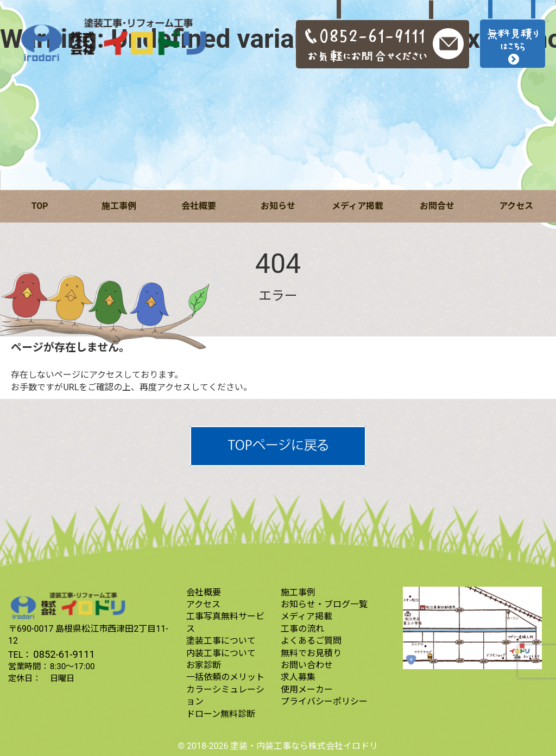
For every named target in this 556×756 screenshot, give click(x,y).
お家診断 (204, 665)
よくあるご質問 (311, 641)
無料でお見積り (311, 653)
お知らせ (278, 206)
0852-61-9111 (64, 654)
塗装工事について (221, 641)
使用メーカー (307, 690)
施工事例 (119, 206)
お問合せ (437, 206)
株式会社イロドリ (343, 746)
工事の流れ (302, 629)
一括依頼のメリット (225, 677)
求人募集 (298, 677)
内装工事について (221, 653)
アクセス (516, 206)
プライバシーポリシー (324, 701)
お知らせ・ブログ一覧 (324, 604)
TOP (40, 206)
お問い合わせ (307, 665)
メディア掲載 (358, 206)
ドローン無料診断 (221, 714)
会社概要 (199, 206)
